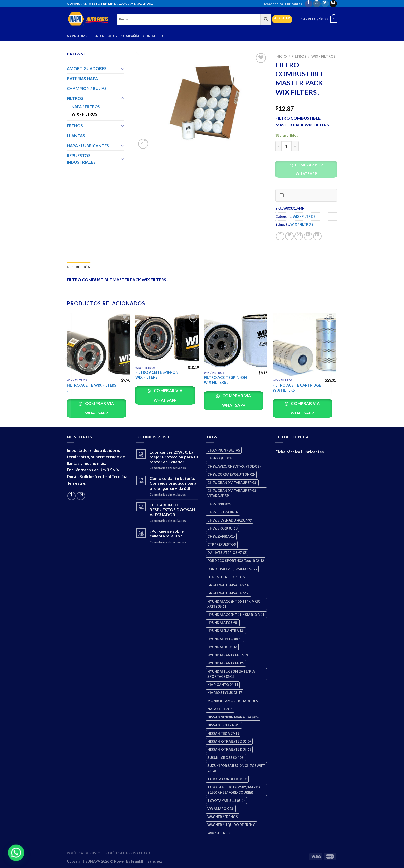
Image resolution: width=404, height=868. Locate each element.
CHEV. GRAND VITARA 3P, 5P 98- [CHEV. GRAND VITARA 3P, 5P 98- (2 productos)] (232, 483)
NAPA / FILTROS (86, 107)
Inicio (281, 56)
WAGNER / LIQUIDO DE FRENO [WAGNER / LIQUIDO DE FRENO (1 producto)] (232, 825)
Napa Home (77, 36)
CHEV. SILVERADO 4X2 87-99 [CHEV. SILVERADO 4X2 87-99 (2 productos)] (230, 520)
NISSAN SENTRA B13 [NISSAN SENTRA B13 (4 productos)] (224, 725)
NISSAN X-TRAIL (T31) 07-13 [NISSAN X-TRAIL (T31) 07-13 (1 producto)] (229, 749)
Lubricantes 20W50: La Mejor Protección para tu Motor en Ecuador (174, 457)
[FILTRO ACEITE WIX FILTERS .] (99, 345)
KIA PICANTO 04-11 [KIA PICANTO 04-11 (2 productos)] (223, 685)
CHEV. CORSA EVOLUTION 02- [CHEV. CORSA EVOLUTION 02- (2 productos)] (231, 474)
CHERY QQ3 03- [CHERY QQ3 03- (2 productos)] (220, 458)
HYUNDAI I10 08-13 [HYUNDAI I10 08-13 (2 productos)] (222, 647)
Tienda (97, 36)
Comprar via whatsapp (99, 408)
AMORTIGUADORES (87, 68)
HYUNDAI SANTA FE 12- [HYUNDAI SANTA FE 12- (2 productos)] (226, 663)
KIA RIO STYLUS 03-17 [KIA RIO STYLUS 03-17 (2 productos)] (225, 693)
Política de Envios (85, 853)
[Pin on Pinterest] (308, 236)
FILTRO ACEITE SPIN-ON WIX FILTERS (157, 375)
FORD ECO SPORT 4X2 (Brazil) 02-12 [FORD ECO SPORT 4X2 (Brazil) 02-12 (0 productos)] (236, 561)
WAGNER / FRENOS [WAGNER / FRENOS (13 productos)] (223, 817)
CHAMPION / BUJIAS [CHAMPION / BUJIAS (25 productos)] (224, 450)
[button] (308, 171)
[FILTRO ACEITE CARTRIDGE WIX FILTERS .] (304, 345)
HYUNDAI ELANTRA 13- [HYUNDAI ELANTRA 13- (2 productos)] (226, 631)
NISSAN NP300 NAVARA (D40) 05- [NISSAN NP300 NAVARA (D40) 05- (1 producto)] (233, 717)
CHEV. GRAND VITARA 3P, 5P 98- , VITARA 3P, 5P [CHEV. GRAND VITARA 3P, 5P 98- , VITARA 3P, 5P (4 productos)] (233, 493)
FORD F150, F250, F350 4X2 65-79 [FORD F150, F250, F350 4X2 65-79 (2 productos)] (232, 569)
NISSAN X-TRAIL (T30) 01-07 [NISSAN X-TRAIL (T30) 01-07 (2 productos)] (229, 741)
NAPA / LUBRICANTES (88, 146)
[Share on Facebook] (280, 236)
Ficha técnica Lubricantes (282, 4)
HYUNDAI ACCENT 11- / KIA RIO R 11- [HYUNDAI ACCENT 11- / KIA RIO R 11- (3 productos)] (236, 615)
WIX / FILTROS (323, 56)
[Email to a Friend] (299, 236)
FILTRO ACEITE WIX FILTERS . (91, 388)
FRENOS (75, 125)
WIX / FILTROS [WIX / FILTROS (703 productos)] (219, 833)
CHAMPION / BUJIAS (87, 88)
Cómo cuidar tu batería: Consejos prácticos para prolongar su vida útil (173, 483)
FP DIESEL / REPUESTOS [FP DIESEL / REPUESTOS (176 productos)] (226, 577)
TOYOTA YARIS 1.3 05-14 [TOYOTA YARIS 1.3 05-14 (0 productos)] (226, 801)
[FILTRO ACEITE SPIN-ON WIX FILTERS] (167, 338)
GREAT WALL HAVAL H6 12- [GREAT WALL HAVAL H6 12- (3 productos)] (229, 593)
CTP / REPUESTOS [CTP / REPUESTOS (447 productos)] (222, 544)
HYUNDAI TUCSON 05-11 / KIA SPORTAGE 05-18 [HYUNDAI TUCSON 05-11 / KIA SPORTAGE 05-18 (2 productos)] (231, 674)
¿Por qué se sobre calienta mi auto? (167, 533)
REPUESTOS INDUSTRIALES (81, 159)
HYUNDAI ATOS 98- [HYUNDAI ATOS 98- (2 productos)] (223, 623)
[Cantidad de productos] (287, 146)
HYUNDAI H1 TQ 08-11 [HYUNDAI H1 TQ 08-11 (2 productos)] (225, 639)
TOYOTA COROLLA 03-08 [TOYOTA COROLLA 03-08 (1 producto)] (227, 779)
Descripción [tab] (79, 267)
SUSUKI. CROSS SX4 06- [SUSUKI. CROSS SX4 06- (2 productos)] (226, 758)
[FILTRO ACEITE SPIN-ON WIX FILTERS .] (236, 341)
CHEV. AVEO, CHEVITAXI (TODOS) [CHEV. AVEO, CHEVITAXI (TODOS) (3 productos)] (234, 466)
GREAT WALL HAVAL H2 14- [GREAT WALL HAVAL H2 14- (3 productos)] (229, 585)
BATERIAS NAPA (82, 78)
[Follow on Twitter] (325, 4)
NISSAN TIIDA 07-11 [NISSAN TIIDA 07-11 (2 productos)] (223, 733)
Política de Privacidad (128, 853)
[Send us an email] (333, 4)
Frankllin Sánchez (147, 861)
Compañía (130, 36)
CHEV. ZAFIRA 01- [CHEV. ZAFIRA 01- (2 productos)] (221, 536)
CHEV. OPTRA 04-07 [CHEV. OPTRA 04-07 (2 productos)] (223, 512)
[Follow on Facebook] (309, 4)
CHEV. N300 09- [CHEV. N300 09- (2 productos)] (219, 504)
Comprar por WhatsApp (308, 169)
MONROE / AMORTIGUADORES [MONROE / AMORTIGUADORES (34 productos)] (233, 701)
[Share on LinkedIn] (317, 236)
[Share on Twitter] (289, 236)
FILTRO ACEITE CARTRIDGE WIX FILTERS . (297, 388)
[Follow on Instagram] (317, 4)
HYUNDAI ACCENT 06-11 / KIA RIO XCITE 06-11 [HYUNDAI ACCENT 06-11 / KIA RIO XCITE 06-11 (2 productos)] (234, 604)
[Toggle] (122, 68)
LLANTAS (76, 136)
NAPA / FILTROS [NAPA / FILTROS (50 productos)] (220, 709)
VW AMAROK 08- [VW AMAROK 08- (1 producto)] (221, 809)
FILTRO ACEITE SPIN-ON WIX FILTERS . (225, 380)
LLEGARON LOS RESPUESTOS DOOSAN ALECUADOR (172, 510)
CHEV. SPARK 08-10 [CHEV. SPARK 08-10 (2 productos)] (222, 528)
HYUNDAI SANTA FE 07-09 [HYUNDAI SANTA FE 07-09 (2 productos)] (228, 655)
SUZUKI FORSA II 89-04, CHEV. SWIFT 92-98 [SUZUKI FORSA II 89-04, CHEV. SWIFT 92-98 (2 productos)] (236, 768)
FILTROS (299, 56)
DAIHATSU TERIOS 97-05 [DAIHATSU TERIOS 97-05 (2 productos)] (227, 553)
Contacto (153, 36)
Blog (112, 36)
